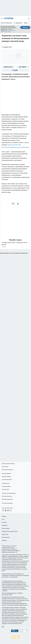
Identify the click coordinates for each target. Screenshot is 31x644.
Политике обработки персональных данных (8, 31)
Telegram (4, 516)
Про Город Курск (6, 483)
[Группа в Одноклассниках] (6, 510)
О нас (3, 519)
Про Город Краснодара (7, 503)
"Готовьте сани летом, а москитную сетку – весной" (15, 245)
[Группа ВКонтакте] (8, 67)
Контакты (4, 522)
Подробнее (5, 591)
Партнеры (4, 540)
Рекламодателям (6, 537)
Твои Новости (5, 467)
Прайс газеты (5, 534)
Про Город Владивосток (7, 499)
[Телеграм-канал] (23, 67)
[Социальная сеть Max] (15, 70)
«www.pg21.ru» (13, 546)
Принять (25, 27)
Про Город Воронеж (7, 473)
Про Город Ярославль (7, 479)
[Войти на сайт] (29, 18)
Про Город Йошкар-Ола (7, 470)
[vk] (13, 204)
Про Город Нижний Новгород (9, 493)
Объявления (5, 525)
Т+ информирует (18, 23)
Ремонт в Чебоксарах (6, 23)
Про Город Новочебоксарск (8, 464)
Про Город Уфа (5, 489)
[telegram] (18, 204)
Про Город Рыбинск (6, 486)
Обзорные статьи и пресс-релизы (10, 531)
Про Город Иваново (6, 476)
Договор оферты (6, 528)
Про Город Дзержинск (7, 496)
